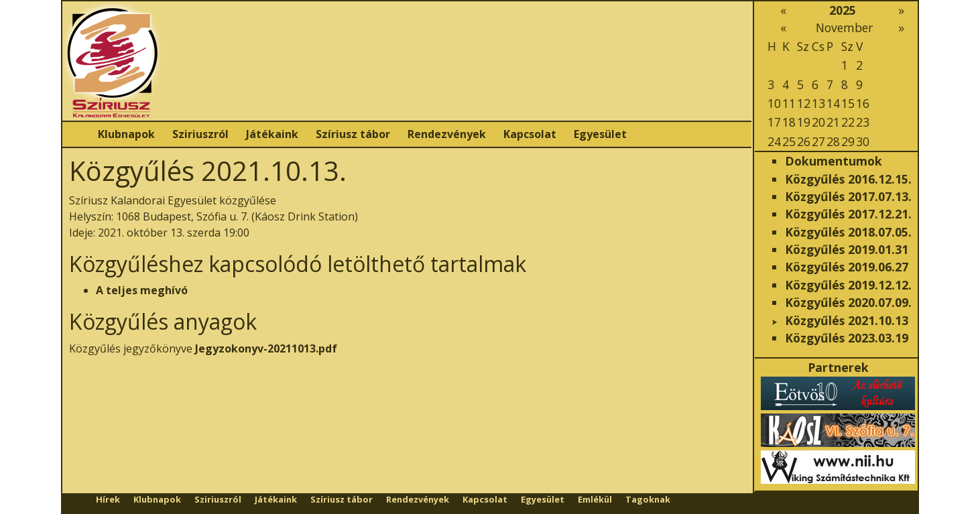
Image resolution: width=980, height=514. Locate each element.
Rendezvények (447, 134)
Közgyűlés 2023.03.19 (847, 338)
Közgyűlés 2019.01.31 (847, 249)
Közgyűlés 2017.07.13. (848, 196)
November (844, 27)
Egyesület (600, 134)
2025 (843, 10)
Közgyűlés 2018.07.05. (848, 232)
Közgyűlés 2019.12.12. (848, 285)
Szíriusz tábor (353, 134)
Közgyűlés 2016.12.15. (848, 179)
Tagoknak (648, 499)
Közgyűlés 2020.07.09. (848, 302)
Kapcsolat (530, 134)
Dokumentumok (834, 161)
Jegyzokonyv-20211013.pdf (266, 348)
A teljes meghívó (142, 290)
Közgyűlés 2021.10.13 (847, 320)
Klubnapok (126, 134)
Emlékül (595, 499)
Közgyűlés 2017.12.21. (848, 214)
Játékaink (272, 134)
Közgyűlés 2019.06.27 (847, 267)
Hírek (108, 499)
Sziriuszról (200, 134)
